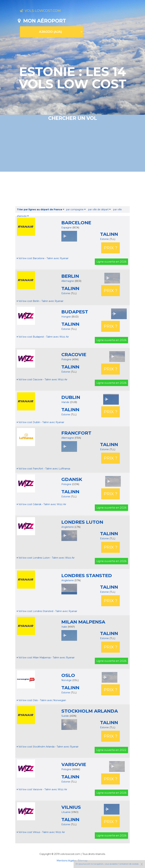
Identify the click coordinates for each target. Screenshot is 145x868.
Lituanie (66, 812)
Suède (65, 716)
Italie (64, 627)
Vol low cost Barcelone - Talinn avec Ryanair (43, 258)
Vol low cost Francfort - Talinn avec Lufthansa (44, 469)
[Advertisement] (78, 189)
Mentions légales (66, 861)
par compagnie (76, 209)
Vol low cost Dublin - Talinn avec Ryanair (41, 422)
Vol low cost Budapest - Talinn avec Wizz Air (43, 337)
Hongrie (66, 317)
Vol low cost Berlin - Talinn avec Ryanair (40, 301)
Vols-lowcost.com (46, 11)
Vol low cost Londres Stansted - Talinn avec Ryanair (47, 611)
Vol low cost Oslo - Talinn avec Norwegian (41, 700)
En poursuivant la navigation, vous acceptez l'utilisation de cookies (107, 864)
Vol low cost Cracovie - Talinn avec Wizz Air (42, 379)
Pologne (66, 359)
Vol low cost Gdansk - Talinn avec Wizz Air (42, 504)
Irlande (65, 402)
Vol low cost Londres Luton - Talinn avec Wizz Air (46, 558)
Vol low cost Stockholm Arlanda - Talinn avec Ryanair (48, 747)
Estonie (105, 239)
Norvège (66, 680)
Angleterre (68, 527)
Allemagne (68, 281)
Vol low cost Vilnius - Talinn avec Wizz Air (41, 832)
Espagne (66, 228)
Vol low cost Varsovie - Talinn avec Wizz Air (42, 789)
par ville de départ (99, 209)
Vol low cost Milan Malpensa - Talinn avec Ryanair (46, 658)
